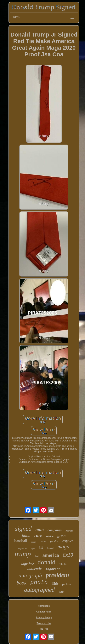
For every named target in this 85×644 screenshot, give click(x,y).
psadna (54, 541)
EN (41, 629)
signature (23, 549)
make (43, 541)
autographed (39, 590)
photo (39, 583)
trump (23, 554)
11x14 (63, 564)
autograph (30, 575)
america (51, 555)
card (61, 592)
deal (37, 556)
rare (38, 535)
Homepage (44, 606)
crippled (68, 541)
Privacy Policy (44, 618)
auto (40, 530)
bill (41, 548)
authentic (34, 569)
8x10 (68, 555)
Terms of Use (44, 623)
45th (55, 584)
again (34, 542)
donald (47, 562)
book (22, 583)
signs (33, 549)
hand (26, 535)
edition (50, 536)
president (57, 575)
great (62, 536)
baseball (21, 541)
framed (50, 548)
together (27, 564)
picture (67, 584)
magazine (53, 569)
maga (63, 546)
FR (46, 629)
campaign (55, 530)
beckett (69, 531)
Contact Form (44, 612)
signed (23, 529)
